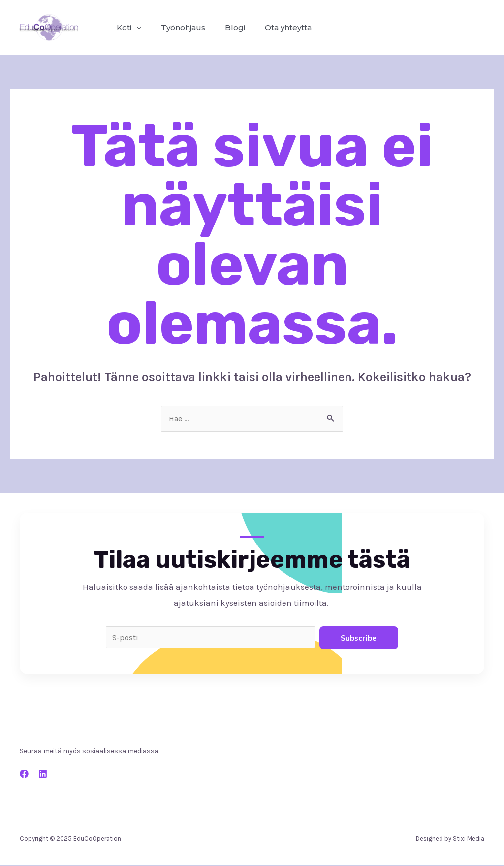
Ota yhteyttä (274, 27)
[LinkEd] (43, 775)
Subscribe (359, 638)
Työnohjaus (177, 27)
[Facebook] (24, 775)
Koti (122, 27)
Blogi (225, 27)
